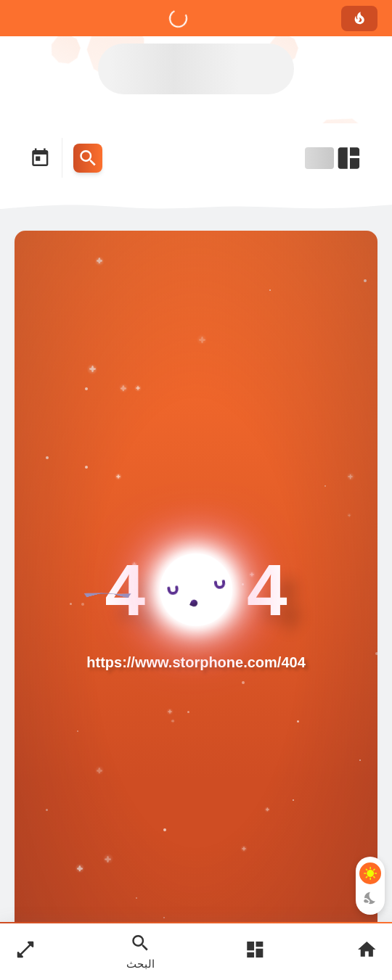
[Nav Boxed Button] (25, 951)
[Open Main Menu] (255, 951)
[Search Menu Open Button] (88, 158)
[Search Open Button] (140, 951)
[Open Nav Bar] (334, 158)
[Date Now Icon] (40, 158)
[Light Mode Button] (370, 873)
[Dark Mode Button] (370, 898)
